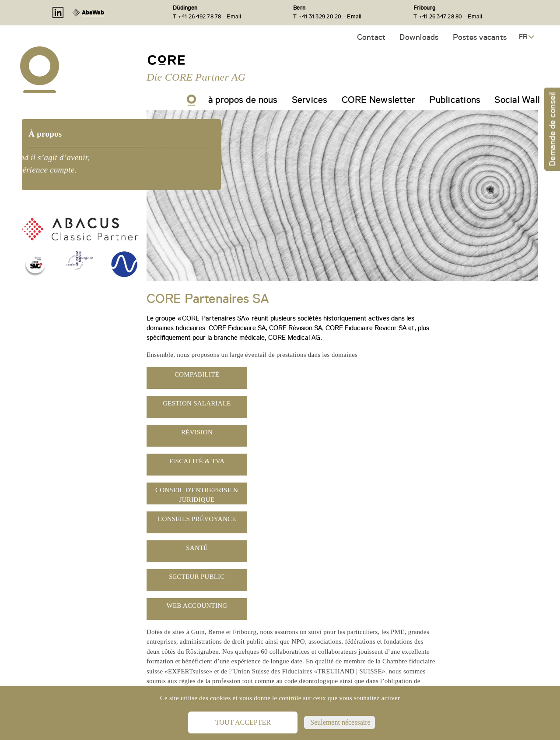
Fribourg (424, 8)
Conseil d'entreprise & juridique (197, 495)
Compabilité (197, 374)
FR (523, 37)
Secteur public (197, 577)
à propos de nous (243, 100)
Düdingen (185, 8)
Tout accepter (243, 722)
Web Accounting (197, 606)
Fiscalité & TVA (197, 461)
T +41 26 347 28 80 (438, 16)
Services (310, 100)
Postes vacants (480, 37)
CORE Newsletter (379, 100)
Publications (455, 100)
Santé (197, 548)
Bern (299, 8)
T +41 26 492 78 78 (197, 16)
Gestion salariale (197, 403)
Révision (197, 432)
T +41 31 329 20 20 (317, 16)
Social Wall (517, 100)
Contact (371, 37)
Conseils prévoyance (197, 519)
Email (234, 16)
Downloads (419, 37)
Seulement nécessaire (339, 722)
